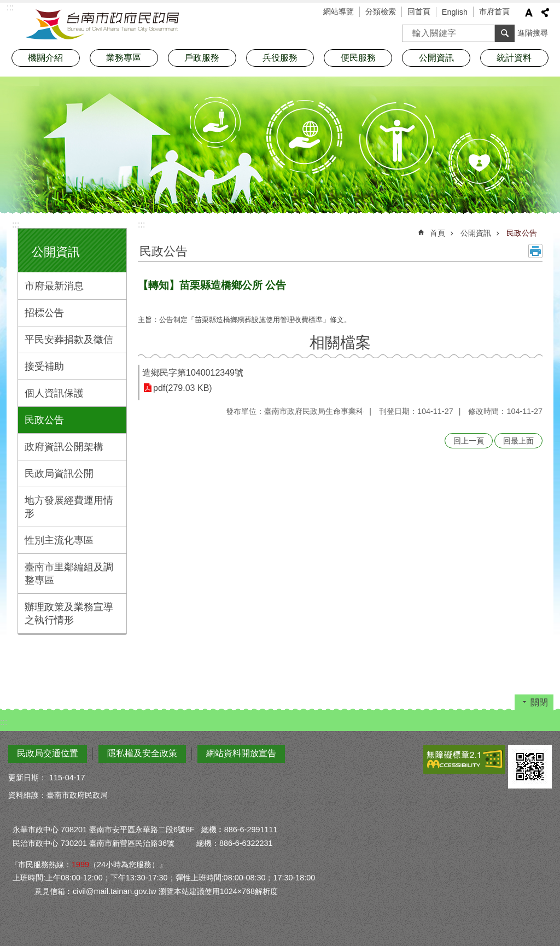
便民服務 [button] (358, 58)
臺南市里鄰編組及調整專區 (69, 574)
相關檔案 (340, 343)
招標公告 (44, 313)
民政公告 (44, 420)
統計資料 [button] (514, 58)
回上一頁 (469, 441)
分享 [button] (545, 13)
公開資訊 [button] (436, 58)
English (455, 12)
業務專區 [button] (124, 58)
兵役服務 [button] (280, 58)
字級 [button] (529, 13)
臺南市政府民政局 (102, 25)
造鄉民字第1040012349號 (193, 373)
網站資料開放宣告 (241, 753)
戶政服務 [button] (202, 58)
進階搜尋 (533, 33)
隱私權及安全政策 (142, 753)
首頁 (437, 233)
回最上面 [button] (518, 441)
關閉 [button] (539, 702)
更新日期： (27, 778)
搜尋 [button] (505, 33)
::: (16, 224)
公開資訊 (56, 252)
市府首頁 (494, 11)
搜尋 (411, 30)
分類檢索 (381, 11)
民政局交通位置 (48, 753)
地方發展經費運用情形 (69, 507)
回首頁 (419, 11)
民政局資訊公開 (59, 474)
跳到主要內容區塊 (6, 6)
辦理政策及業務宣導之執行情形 (69, 614)
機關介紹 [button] (45, 58)
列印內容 (535, 251)
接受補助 (44, 366)
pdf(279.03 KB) (183, 388)
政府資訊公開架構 (64, 447)
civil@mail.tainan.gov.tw (115, 891)
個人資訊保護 (54, 393)
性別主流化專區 (59, 540)
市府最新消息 (54, 286)
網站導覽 (339, 11)
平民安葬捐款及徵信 (69, 340)
